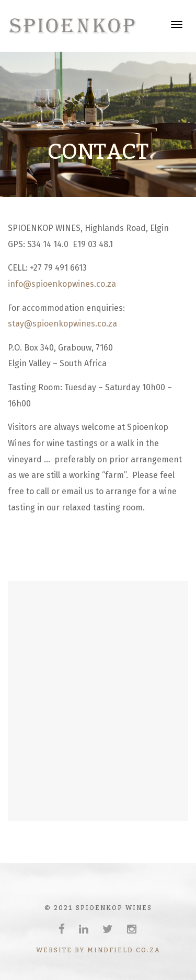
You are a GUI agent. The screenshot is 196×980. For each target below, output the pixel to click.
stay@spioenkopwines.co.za (62, 324)
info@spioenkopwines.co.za (62, 284)
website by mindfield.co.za (98, 950)
